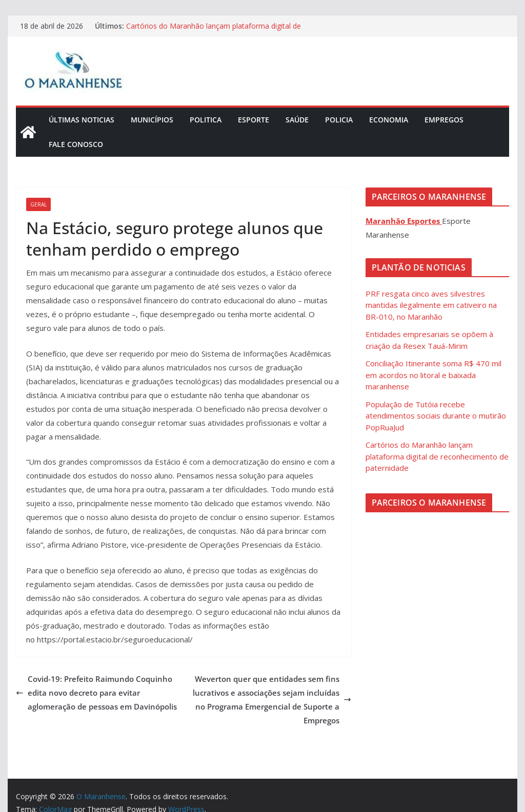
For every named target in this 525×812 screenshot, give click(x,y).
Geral (38, 204)
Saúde (297, 120)
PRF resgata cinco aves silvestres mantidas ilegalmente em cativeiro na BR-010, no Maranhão (431, 305)
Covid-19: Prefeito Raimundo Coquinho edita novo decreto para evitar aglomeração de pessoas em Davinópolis (96, 693)
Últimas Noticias (82, 120)
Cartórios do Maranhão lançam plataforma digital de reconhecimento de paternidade (214, 31)
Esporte (254, 120)
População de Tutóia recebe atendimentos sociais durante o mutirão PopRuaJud (436, 416)
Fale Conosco (76, 144)
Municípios (152, 120)
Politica (206, 120)
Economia (389, 120)
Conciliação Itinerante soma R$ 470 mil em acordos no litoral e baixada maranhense (433, 375)
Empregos (444, 120)
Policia (339, 120)
